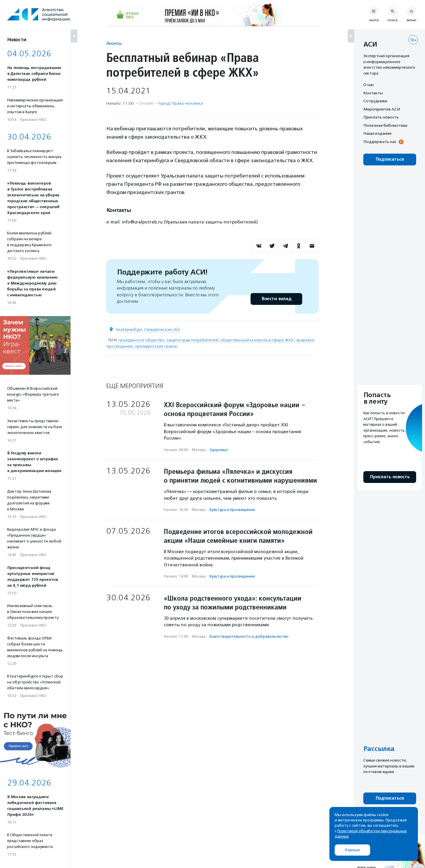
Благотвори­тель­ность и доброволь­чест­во (249, 636)
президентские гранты (156, 346)
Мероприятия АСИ (382, 109)
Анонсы (114, 43)
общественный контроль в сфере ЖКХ (257, 340)
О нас (369, 85)
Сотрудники (375, 101)
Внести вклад (276, 299)
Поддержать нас (380, 142)
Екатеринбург (129, 329)
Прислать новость (381, 117)
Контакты (373, 93)
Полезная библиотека (385, 125)
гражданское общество (141, 340)
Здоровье (219, 450)
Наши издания (377, 133)
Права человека (187, 103)
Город (164, 103)
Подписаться (390, 159)
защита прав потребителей (192, 340)
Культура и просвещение (232, 510)
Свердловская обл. (162, 329)
